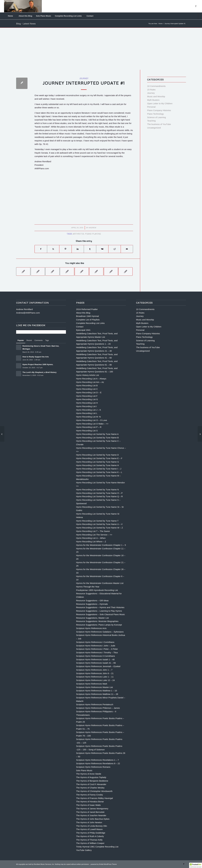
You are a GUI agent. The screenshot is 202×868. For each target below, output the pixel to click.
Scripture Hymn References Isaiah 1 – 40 (95, 659)
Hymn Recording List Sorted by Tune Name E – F (99, 458)
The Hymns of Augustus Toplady (91, 777)
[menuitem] (10, 16)
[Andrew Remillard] (23, 6)
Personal (151, 107)
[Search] (192, 16)
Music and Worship (156, 96)
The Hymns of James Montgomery (92, 809)
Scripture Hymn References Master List (95, 687)
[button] (196, 865)
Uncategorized (154, 128)
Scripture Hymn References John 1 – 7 (94, 670)
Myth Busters (153, 100)
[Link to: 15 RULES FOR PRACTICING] (96, 271)
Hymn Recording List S (87, 431)
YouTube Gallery (84, 850)
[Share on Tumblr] (90, 249)
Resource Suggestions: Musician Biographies (97, 621)
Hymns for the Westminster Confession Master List (100, 583)
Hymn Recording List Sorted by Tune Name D (97, 455)
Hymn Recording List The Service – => (94, 535)
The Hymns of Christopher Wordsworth (94, 791)
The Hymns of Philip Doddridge (91, 833)
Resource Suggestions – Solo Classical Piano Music (101, 614)
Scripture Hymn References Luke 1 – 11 (95, 677)
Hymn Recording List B (87, 385)
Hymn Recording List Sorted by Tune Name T (97, 521)
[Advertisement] (101, 49)
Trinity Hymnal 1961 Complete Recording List (97, 847)
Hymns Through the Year (88, 587)
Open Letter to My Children (160, 103)
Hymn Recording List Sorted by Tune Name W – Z (100, 528)
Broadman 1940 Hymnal (88, 316)
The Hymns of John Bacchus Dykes (93, 819)
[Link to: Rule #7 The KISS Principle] (82, 271)
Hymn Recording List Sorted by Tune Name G (98, 462)
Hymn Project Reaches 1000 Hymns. (38, 364)
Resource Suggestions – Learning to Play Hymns (99, 611)
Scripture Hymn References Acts (91, 628)
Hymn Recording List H (87, 403)
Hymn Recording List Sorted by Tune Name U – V (99, 524)
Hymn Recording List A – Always (91, 379)
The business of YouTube (159, 124)
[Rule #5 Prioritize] (2, 434)
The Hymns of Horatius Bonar (90, 802)
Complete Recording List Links (90, 323)
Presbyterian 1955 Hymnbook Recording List (97, 590)
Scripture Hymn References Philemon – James (98, 708)
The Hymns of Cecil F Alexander (91, 784)
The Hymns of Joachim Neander (91, 815)
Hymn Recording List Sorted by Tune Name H (97, 465)
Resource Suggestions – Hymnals (92, 604)
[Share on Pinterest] (65, 249)
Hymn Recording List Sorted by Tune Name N (97, 490)
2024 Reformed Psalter (87, 309)
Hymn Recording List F (87, 396)
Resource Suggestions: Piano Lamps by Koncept (99, 625)
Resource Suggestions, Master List (93, 618)
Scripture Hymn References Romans (93, 767)
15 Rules (151, 90)
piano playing (93, 234)
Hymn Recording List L (87, 413)
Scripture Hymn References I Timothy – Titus (97, 652)
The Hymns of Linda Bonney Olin (92, 826)
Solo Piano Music (84, 770)
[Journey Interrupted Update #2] (200, 434)
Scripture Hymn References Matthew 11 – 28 (97, 694)
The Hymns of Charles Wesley (90, 788)
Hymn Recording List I (87, 406)
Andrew (93, 228)
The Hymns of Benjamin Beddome (92, 781)
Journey (84, 78)
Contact (80, 327)
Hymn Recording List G (87, 399)
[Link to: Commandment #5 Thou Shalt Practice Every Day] (38, 271)
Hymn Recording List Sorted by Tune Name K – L (99, 472)
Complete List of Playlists (88, 320)
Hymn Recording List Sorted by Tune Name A (97, 434)
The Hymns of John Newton (89, 822)
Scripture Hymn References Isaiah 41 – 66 (96, 663)
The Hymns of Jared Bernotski (90, 812)
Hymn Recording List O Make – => (92, 424)
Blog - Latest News (26, 24)
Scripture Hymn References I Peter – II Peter (97, 649)
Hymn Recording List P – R (89, 427)
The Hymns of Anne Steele (89, 774)
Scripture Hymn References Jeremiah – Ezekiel (98, 666)
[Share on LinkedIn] (78, 249)
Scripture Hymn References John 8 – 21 (95, 673)
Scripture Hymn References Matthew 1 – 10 (97, 691)
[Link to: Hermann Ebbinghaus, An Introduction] (125, 271)
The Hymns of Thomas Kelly (89, 840)
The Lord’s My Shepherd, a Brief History (39, 372)
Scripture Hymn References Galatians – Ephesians (100, 632)
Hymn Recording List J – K (89, 410)
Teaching (151, 121)
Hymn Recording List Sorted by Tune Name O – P (99, 493)
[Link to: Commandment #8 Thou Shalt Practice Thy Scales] (52, 271)
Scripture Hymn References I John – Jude (96, 646)
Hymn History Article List (88, 375)
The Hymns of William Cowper (90, 843)
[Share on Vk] (102, 249)
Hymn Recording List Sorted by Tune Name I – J (99, 469)
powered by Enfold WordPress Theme (104, 864)
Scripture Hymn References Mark (92, 684)
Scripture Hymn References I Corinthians (95, 642)
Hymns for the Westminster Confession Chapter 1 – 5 (101, 545)
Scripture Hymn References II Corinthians (96, 656)
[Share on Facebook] (41, 249)
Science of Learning (156, 117)
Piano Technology (155, 114)
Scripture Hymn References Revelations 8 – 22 (98, 763)
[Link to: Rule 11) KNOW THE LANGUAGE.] (67, 271)
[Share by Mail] (127, 249)
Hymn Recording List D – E (89, 392)
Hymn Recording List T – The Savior (93, 531)
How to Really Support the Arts (36, 357)
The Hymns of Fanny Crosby (90, 795)
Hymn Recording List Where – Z (91, 542)
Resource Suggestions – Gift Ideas (92, 600)
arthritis (78, 234)
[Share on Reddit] (115, 249)
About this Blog (83, 313)
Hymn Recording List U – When (91, 538)
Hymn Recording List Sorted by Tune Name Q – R (100, 496)
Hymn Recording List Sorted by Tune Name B (97, 438)
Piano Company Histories (159, 110)
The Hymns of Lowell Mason (89, 829)
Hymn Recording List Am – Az (90, 382)
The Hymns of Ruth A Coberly (90, 836)
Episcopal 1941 (83, 330)
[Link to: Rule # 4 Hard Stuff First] (23, 271)
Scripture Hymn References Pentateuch (95, 704)
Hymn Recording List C (87, 389)
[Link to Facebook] (196, 6)
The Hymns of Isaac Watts (88, 805)
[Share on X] (53, 249)
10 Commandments (156, 86)
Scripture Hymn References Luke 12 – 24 (95, 680)
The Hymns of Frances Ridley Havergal (95, 798)
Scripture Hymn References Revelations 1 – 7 (97, 760)
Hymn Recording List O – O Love (92, 420)
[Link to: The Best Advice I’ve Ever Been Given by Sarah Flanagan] (111, 271)
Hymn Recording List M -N (89, 417)
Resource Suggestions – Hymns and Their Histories (100, 607)
